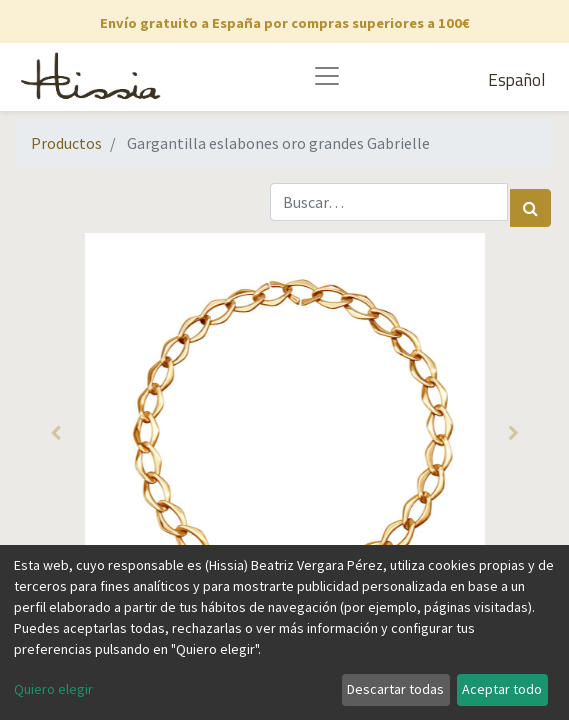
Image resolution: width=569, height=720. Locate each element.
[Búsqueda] (530, 208)
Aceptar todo (502, 689)
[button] (55, 433)
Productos (66, 143)
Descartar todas (395, 689)
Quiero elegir (53, 689)
